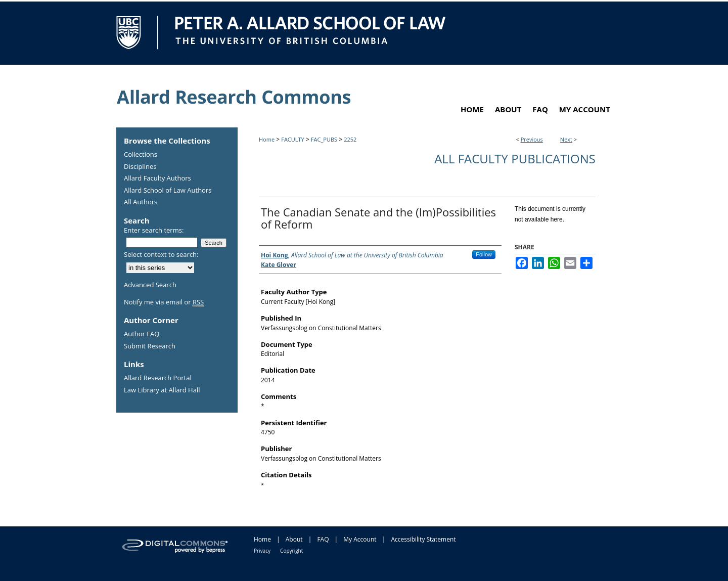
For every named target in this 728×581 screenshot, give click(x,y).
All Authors (141, 202)
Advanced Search (150, 285)
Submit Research (150, 346)
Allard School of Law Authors (168, 191)
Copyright (291, 551)
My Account (360, 539)
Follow (484, 254)
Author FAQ (142, 334)
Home (267, 139)
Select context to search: (161, 254)
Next (566, 139)
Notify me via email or (164, 302)
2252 (350, 139)
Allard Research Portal (158, 378)
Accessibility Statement (423, 539)
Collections (141, 155)
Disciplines (140, 167)
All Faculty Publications (515, 159)
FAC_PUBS (324, 139)
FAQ (323, 539)
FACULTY (293, 139)
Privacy (262, 551)
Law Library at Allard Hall (162, 390)
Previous (532, 139)
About (294, 539)
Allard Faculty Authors (157, 178)
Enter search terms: (154, 230)
